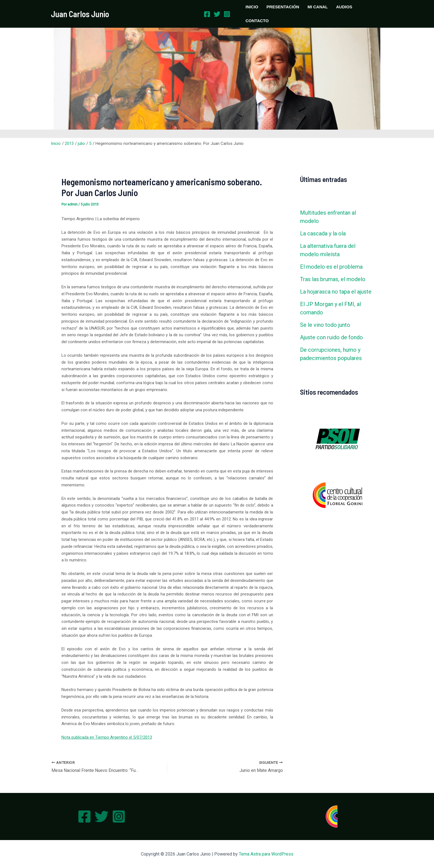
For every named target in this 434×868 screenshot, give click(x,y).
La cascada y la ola (323, 233)
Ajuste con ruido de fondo (331, 337)
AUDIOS (344, 7)
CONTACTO (257, 21)
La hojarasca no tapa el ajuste (336, 292)
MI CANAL (318, 7)
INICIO (252, 7)
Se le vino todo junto (325, 325)
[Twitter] (217, 14)
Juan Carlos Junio (80, 14)
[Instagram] (227, 14)
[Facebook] (207, 14)
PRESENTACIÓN (283, 7)
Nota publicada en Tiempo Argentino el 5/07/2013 (107, 737)
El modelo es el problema (331, 267)
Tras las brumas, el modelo (333, 279)
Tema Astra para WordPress (266, 854)
